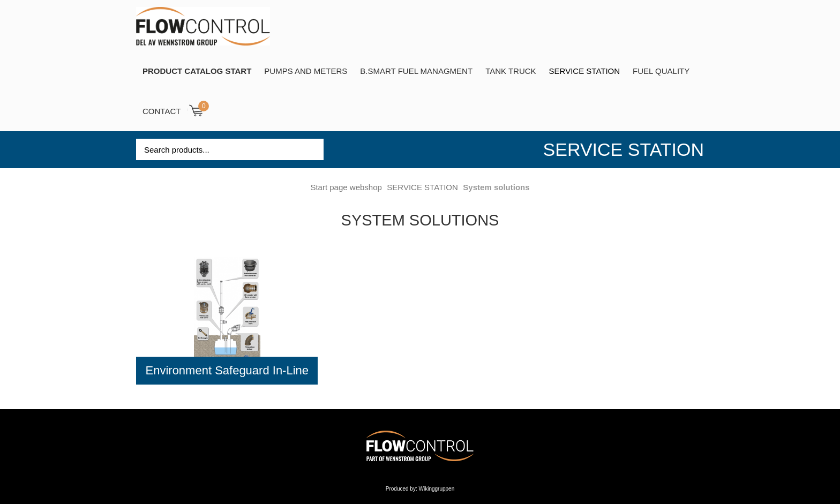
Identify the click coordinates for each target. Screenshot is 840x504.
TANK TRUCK (511, 71)
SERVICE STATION (585, 71)
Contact (162, 111)
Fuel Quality (661, 71)
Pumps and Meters (306, 71)
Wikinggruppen (437, 489)
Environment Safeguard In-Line (227, 370)
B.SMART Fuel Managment (416, 71)
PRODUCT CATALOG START (197, 71)
